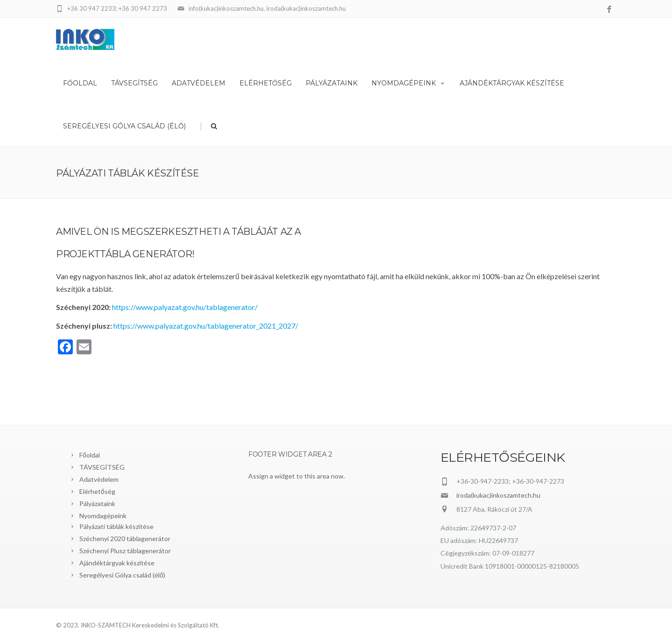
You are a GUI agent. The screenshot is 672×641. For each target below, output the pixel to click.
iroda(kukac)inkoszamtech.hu (498, 495)
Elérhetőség (266, 83)
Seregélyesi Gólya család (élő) (124, 126)
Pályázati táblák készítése (116, 526)
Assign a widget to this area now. (297, 476)
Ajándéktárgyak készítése (512, 83)
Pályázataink (332, 83)
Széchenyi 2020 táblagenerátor (125, 539)
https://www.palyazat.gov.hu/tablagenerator (183, 307)
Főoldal (80, 83)
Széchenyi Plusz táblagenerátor (125, 551)
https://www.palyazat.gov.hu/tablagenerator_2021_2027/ (206, 326)
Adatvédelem (199, 83)
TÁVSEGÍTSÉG (134, 83)
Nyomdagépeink (409, 83)
